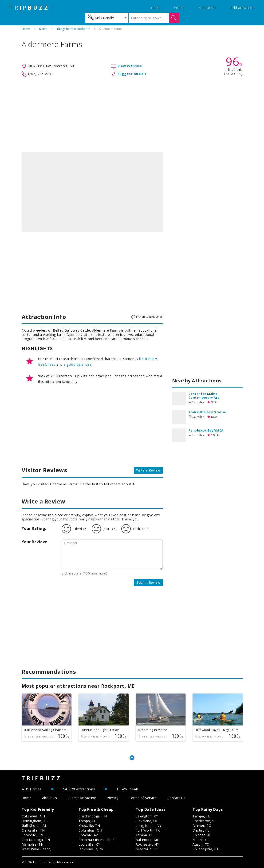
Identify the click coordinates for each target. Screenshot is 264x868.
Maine (43, 29)
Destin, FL (201, 830)
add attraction (243, 8)
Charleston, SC (205, 821)
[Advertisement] (132, 115)
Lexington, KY (147, 816)
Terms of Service (143, 798)
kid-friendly (148, 359)
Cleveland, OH (147, 821)
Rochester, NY (147, 844)
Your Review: (34, 542)
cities (155, 8)
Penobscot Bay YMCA (206, 430)
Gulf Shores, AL (34, 826)
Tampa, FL (87, 821)
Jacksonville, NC (91, 849)
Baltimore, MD (148, 840)
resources (208, 8)
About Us (50, 798)
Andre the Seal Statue (207, 412)
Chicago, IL (202, 835)
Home (26, 29)
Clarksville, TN (33, 830)
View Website (130, 66)
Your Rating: (34, 528)
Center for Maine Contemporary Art (204, 396)
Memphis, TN (33, 844)
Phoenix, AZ (88, 835)
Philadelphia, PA (206, 849)
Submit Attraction (82, 798)
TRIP (29, 8)
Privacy (113, 798)
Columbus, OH (33, 816)
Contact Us (176, 798)
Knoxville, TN (32, 835)
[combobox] (107, 18)
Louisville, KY (89, 844)
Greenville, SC (147, 849)
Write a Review (148, 470)
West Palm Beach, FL (39, 849)
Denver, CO (202, 826)
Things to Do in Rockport (73, 29)
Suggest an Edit (132, 74)
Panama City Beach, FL (98, 840)
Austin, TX (201, 844)
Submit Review (148, 582)
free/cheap (47, 364)
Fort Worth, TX (148, 830)
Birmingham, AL (35, 821)
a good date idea (78, 364)
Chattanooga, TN (36, 840)
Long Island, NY (149, 826)
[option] (92, 192)
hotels (179, 8)
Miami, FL (201, 840)
